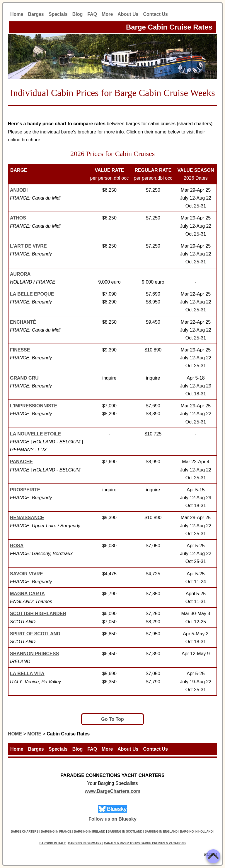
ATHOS (18, 218)
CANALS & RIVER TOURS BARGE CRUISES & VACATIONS (145, 843)
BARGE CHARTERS (25, 832)
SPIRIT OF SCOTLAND (35, 634)
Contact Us (155, 14)
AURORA (20, 274)
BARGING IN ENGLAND (161, 832)
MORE (34, 734)
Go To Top (112, 719)
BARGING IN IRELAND (90, 832)
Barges (36, 14)
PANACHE (21, 462)
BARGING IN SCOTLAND (125, 832)
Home (17, 14)
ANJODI (19, 190)
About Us (128, 14)
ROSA (17, 546)
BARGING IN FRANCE (56, 832)
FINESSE (20, 350)
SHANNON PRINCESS (34, 654)
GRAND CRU (24, 378)
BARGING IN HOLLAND (196, 832)
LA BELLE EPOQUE (32, 294)
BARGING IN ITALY (52, 843)
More (107, 14)
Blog (78, 14)
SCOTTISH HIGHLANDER (38, 614)
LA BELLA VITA (27, 674)
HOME (15, 734)
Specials (58, 14)
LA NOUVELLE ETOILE (35, 434)
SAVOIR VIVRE (27, 574)
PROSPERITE (25, 490)
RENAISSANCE (27, 518)
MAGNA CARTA (27, 594)
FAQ (92, 14)
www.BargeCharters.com (112, 791)
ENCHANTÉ (23, 322)
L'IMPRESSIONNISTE (34, 406)
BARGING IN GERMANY (85, 843)
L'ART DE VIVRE (28, 246)
